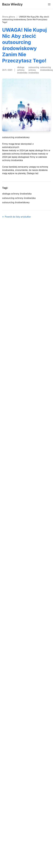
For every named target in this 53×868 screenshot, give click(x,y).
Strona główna (9, 17)
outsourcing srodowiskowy (16, 137)
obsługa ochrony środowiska (22, 70)
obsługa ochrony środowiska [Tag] (17, 194)
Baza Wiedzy (12, 4)
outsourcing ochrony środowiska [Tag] (19, 198)
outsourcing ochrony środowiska (34, 70)
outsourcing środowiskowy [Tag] (16, 202)
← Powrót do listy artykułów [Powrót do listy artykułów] (16, 217)
